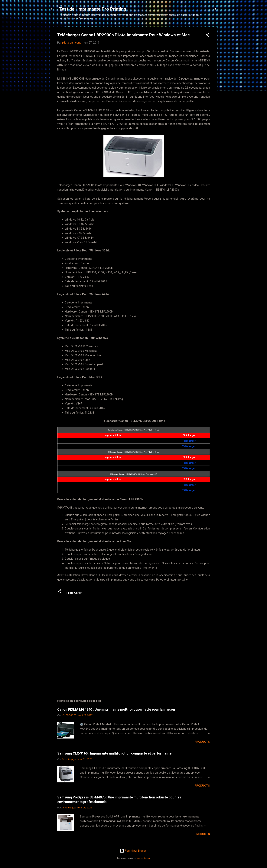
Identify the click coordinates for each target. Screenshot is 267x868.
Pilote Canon (74, 593)
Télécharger (189, 441)
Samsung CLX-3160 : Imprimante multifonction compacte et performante (114, 753)
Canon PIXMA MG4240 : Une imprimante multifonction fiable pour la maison (116, 709)
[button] (208, 36)
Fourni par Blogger (134, 851)
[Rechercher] (215, 10)
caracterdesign (143, 858)
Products (202, 742)
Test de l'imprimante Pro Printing (93, 9)
